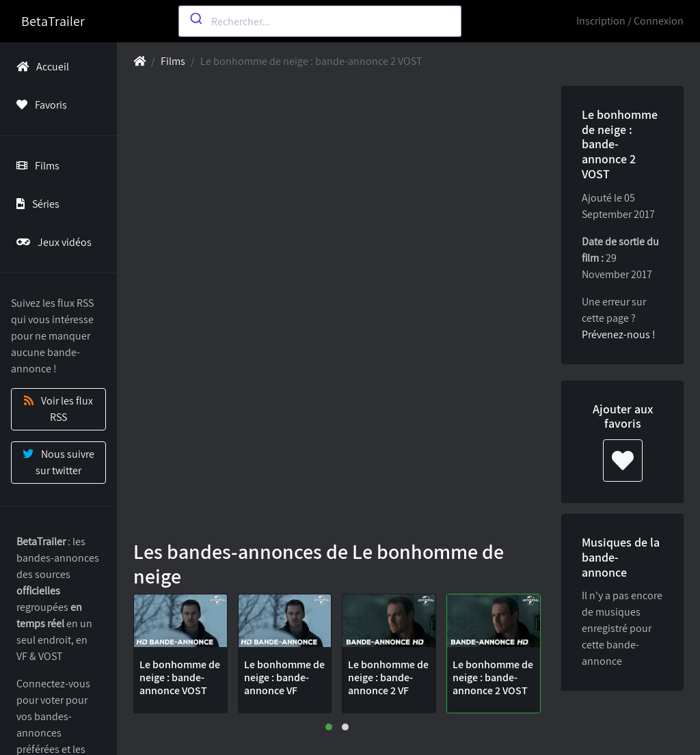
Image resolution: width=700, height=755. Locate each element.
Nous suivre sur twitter (58, 462)
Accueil (40, 67)
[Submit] (195, 18)
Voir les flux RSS (58, 409)
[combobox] (320, 21)
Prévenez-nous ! (619, 334)
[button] (329, 727)
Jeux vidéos (51, 242)
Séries (35, 204)
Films (35, 166)
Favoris (39, 105)
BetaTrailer (53, 21)
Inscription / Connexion (630, 21)
